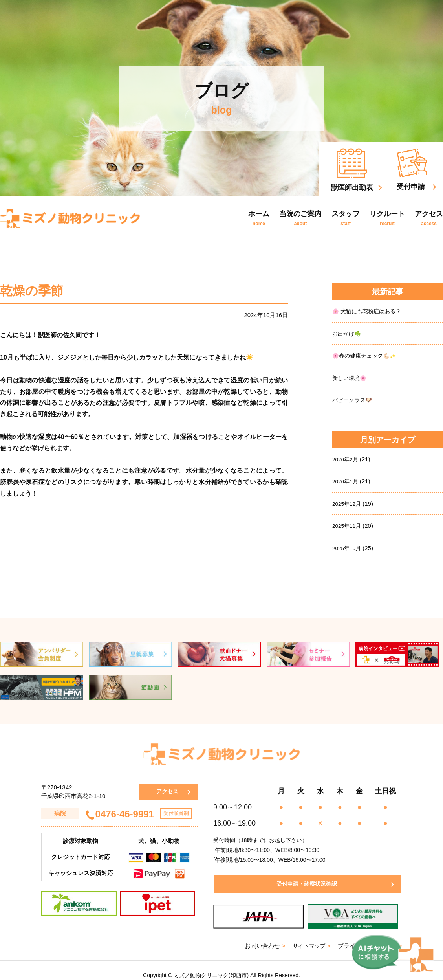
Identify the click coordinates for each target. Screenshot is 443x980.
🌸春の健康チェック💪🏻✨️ (367, 355)
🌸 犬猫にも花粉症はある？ (369, 311)
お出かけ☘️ (348, 333)
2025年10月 (348, 546)
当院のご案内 (300, 218)
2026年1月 (346, 480)
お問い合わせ (262, 936)
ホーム (259, 218)
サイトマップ (310, 936)
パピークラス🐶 (354, 399)
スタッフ (346, 218)
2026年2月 (346, 458)
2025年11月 (348, 524)
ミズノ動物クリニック (70, 218)
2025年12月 (348, 502)
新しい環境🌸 (351, 377)
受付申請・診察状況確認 (305, 874)
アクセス (429, 218)
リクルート (387, 218)
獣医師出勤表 (352, 170)
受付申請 (412, 170)
